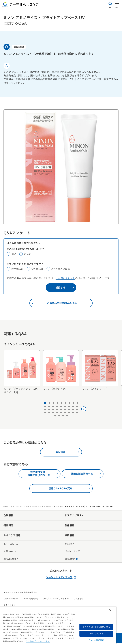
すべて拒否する (96, 634)
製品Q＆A (69, 545)
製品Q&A (37, 507)
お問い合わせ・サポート (21, 507)
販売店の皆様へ (11, 559)
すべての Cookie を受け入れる (96, 627)
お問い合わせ (10, 552)
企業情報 (8, 516)
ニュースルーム (11, 545)
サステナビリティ (74, 516)
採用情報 (69, 536)
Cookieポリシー (11, 599)
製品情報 (69, 526)
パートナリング (72, 552)
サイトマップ (9, 605)
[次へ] (84, 410)
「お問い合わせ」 (65, 279)
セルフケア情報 (12, 536)
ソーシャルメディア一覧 (61, 578)
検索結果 (47, 507)
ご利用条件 (78, 599)
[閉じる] (110, 610)
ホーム (6, 507)
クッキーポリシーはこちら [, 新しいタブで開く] (38, 641)
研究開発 (8, 526)
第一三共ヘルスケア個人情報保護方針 (20, 593)
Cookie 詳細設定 (30, 599)
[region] (58, 625)
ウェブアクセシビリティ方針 (56, 599)
